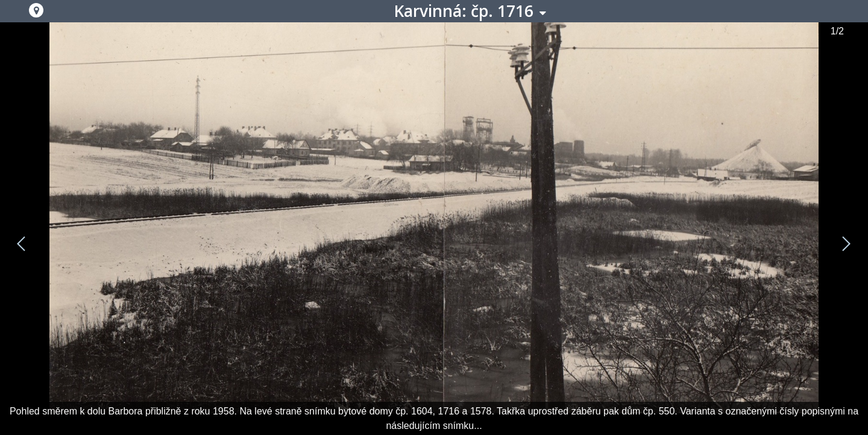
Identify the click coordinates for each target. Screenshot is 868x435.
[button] (36, 10)
